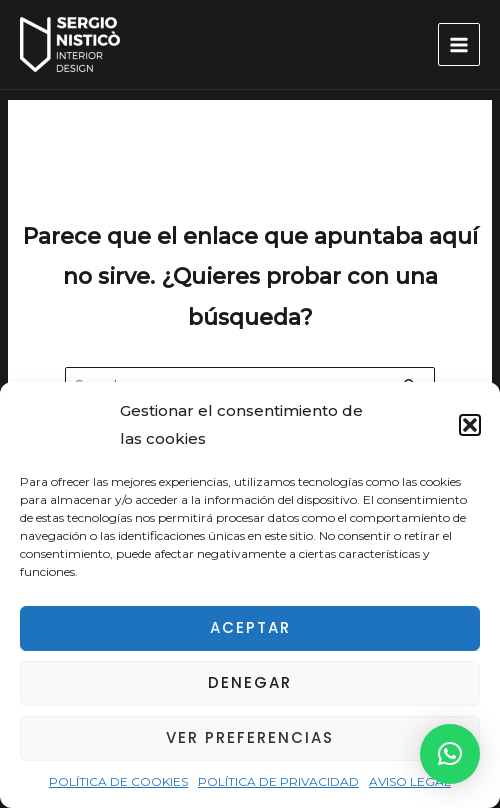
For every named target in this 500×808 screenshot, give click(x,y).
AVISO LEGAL (410, 781)
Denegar (250, 682)
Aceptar (250, 627)
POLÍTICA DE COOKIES (118, 781)
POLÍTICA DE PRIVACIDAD (278, 781)
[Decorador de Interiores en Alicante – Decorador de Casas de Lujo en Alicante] (70, 44)
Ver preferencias (250, 737)
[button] (470, 425)
